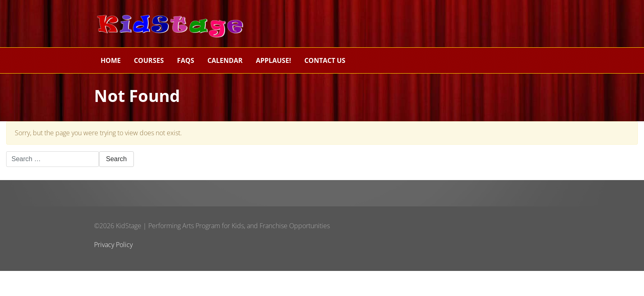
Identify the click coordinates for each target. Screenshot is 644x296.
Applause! (274, 60)
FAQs (186, 60)
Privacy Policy (113, 245)
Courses (149, 60)
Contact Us (325, 60)
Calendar (225, 60)
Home (111, 60)
